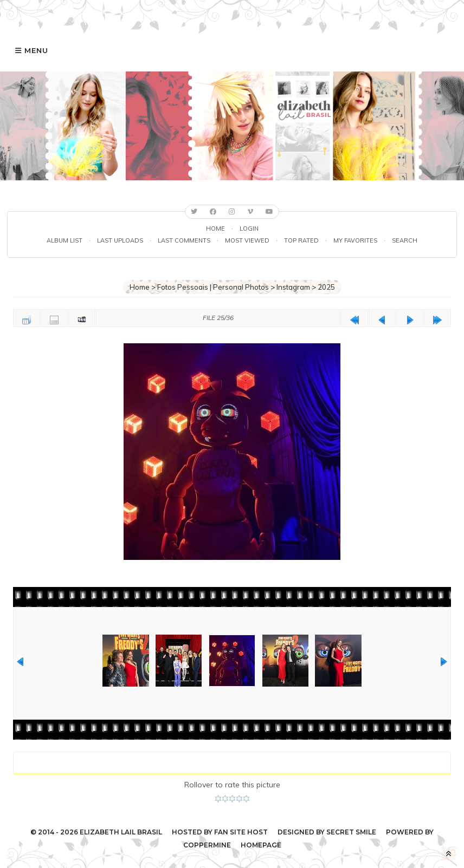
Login (249, 229)
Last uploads (120, 240)
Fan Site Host (241, 832)
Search (405, 240)
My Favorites (355, 240)
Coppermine (207, 845)
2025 (326, 287)
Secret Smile (351, 832)
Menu (36, 50)
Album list (65, 240)
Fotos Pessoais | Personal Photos (213, 287)
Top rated (301, 240)
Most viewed (247, 240)
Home (215, 229)
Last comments (184, 240)
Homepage (261, 845)
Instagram (293, 287)
